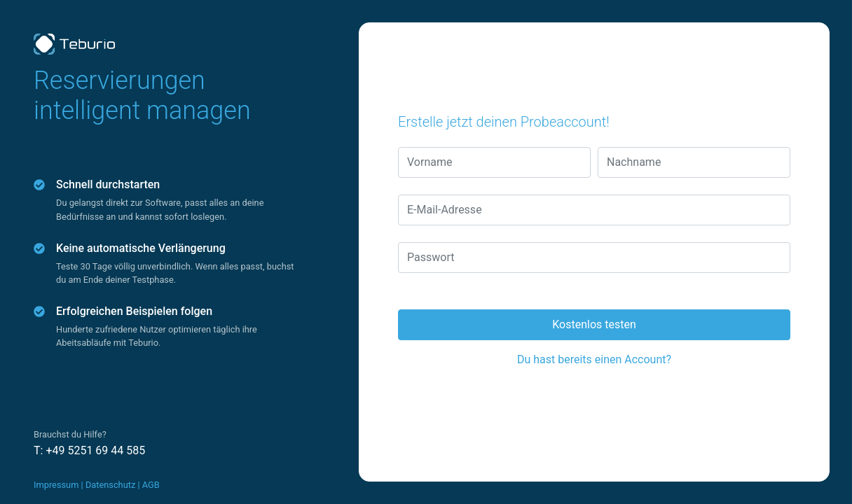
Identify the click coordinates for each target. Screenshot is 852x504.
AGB (151, 485)
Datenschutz (110, 485)
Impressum (56, 485)
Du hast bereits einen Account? (594, 359)
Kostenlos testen (594, 324)
